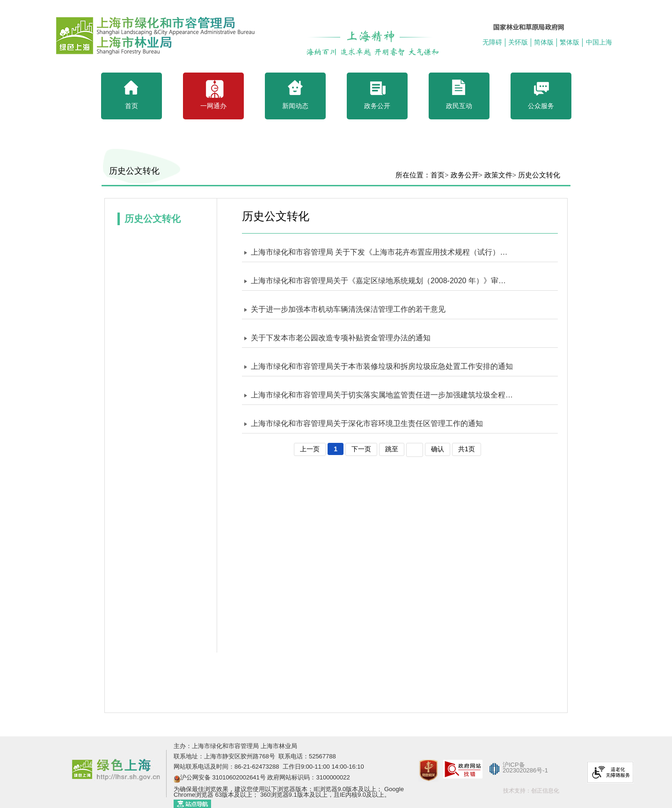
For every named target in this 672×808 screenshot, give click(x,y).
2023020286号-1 (525, 770)
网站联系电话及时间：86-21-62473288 (227, 767)
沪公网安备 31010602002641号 (223, 777)
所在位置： (413, 175)
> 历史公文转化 (536, 175)
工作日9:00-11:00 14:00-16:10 (322, 767)
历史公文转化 (134, 171)
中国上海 (599, 42)
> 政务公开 (461, 175)
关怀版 (518, 42)
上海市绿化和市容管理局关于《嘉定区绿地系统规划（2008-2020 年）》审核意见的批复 (382, 281)
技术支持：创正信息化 (531, 791)
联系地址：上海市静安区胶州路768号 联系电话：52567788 (255, 756)
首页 (438, 175)
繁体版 (570, 42)
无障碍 (492, 42)
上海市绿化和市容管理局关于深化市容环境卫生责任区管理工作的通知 (367, 423)
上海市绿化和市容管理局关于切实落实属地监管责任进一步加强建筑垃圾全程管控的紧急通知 (382, 395)
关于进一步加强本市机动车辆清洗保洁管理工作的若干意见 (348, 309)
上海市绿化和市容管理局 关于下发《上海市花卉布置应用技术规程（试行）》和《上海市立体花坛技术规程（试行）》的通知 (382, 252)
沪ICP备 (514, 765)
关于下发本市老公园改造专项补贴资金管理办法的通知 (341, 338)
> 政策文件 (496, 175)
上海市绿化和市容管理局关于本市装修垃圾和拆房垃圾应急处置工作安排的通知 (382, 366)
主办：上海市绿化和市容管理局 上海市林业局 (235, 746)
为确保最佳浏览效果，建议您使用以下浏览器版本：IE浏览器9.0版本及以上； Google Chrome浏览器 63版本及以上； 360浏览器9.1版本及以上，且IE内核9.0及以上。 (289, 792)
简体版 (544, 42)
